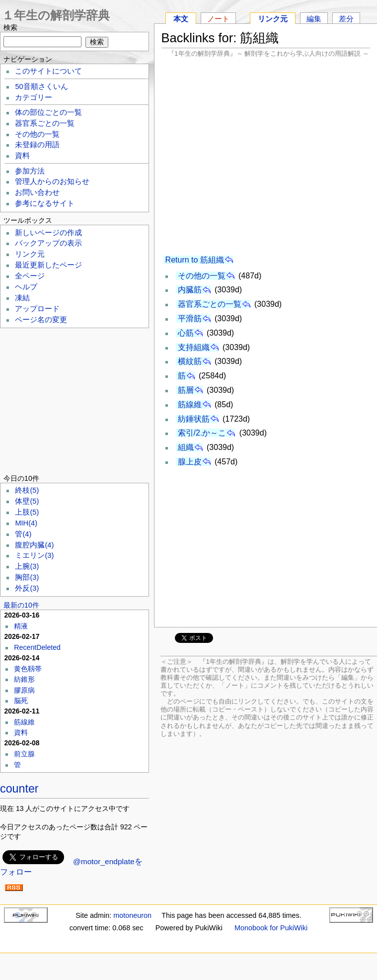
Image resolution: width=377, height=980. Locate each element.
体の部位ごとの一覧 (48, 112)
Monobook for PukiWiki (271, 928)
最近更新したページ (48, 265)
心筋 (186, 333)
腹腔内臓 (34, 545)
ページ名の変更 (41, 320)
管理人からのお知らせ (52, 181)
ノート (218, 19)
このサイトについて (48, 71)
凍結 (22, 298)
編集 (314, 19)
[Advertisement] (266, 156)
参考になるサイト (45, 203)
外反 (27, 588)
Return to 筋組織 (195, 260)
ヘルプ (26, 287)
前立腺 (24, 754)
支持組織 (194, 347)
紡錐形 (24, 679)
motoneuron (132, 915)
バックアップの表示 (48, 243)
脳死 (21, 701)
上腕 (27, 566)
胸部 (27, 577)
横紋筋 (190, 361)
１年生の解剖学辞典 (56, 15)
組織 (186, 447)
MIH (26, 523)
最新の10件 (21, 605)
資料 (22, 156)
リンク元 (273, 19)
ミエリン (34, 555)
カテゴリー (34, 97)
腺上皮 (190, 462)
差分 (346, 19)
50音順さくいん (41, 87)
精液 (21, 626)
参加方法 (30, 171)
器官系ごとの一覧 (210, 304)
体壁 (27, 501)
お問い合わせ (37, 192)
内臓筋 (190, 290)
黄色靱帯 (28, 669)
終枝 (27, 490)
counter (19, 789)
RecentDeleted (37, 647)
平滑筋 (190, 318)
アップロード (37, 309)
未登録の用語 (37, 145)
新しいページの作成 (48, 233)
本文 (181, 19)
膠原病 (24, 690)
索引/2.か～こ (202, 433)
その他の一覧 (202, 276)
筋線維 (190, 404)
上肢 (27, 512)
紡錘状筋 (194, 419)
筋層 (186, 390)
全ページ (30, 276)
